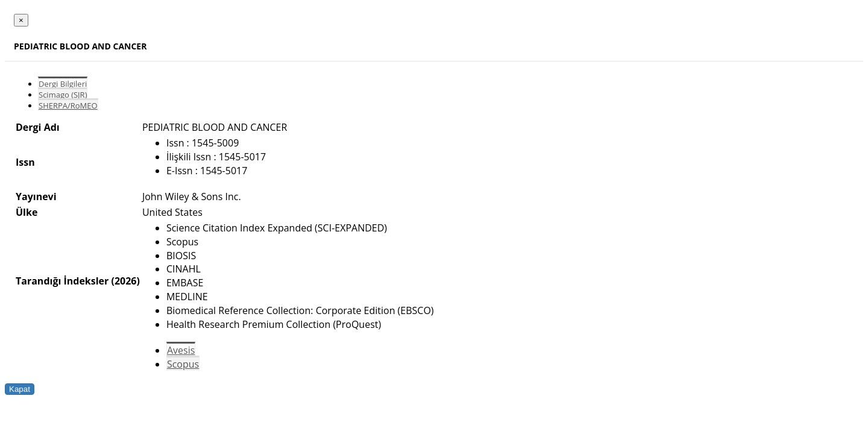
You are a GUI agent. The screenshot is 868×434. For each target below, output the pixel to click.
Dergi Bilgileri (63, 84)
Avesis (181, 350)
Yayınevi (36, 197)
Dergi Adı (38, 127)
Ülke (27, 212)
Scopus (183, 364)
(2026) (125, 281)
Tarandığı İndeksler (62, 281)
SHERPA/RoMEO (68, 105)
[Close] (21, 20)
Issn (25, 162)
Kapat (20, 389)
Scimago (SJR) (63, 95)
